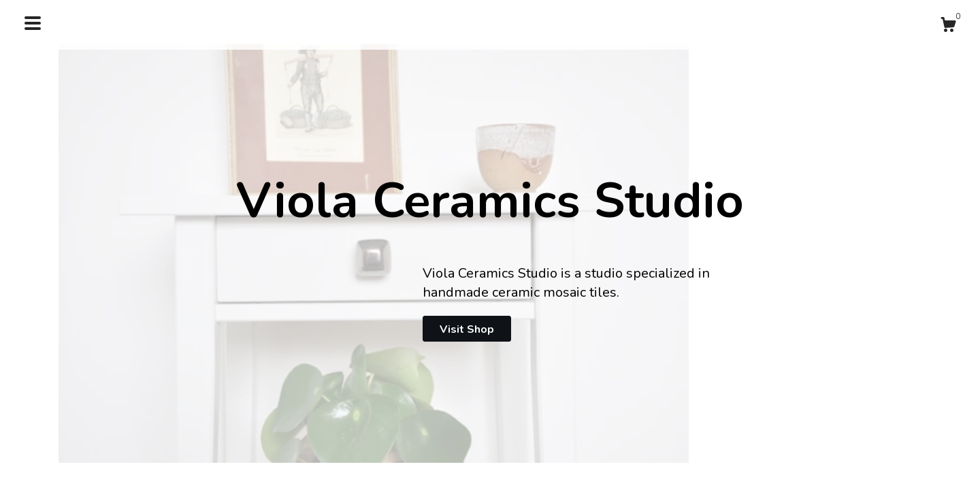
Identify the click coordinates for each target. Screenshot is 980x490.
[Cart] (948, 27)
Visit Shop (467, 329)
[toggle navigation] (33, 23)
